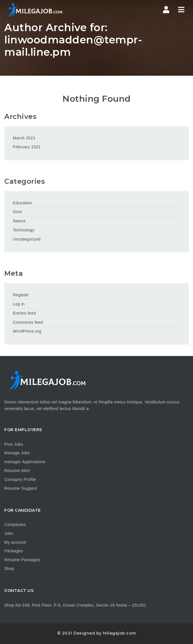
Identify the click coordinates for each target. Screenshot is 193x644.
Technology (24, 230)
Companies (15, 525)
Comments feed (28, 322)
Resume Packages (22, 560)
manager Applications (25, 462)
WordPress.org (27, 331)
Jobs (9, 533)
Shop (9, 569)
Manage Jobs (17, 453)
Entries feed (24, 313)
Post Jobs (14, 444)
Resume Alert (17, 471)
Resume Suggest (21, 488)
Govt (17, 212)
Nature (19, 221)
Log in (19, 304)
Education (22, 203)
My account (15, 542)
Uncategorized (27, 239)
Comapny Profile (20, 479)
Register (21, 295)
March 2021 (24, 138)
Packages (14, 551)
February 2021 (27, 147)
